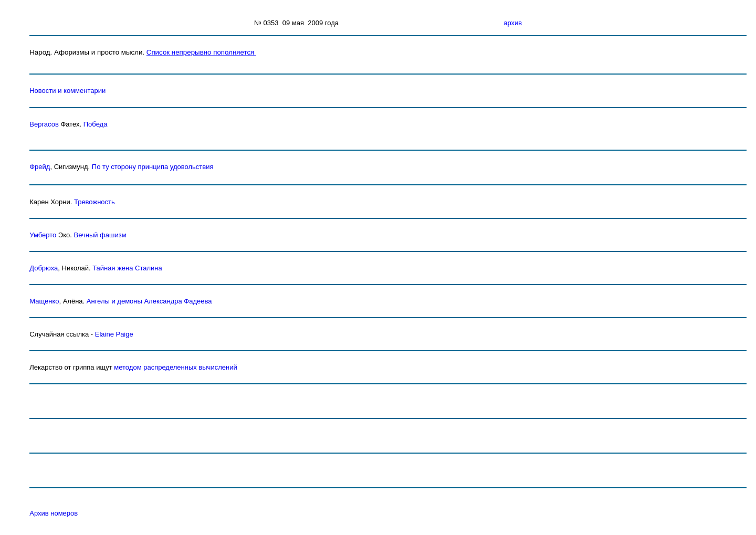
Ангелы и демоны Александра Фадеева (149, 301)
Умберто (43, 235)
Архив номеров (54, 513)
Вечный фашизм (100, 235)
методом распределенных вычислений (175, 367)
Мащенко (44, 301)
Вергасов (44, 124)
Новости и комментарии (67, 91)
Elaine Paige (114, 334)
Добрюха (44, 268)
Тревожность (94, 202)
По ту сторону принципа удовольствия (153, 167)
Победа (96, 124)
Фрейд (40, 167)
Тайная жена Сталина (127, 268)
